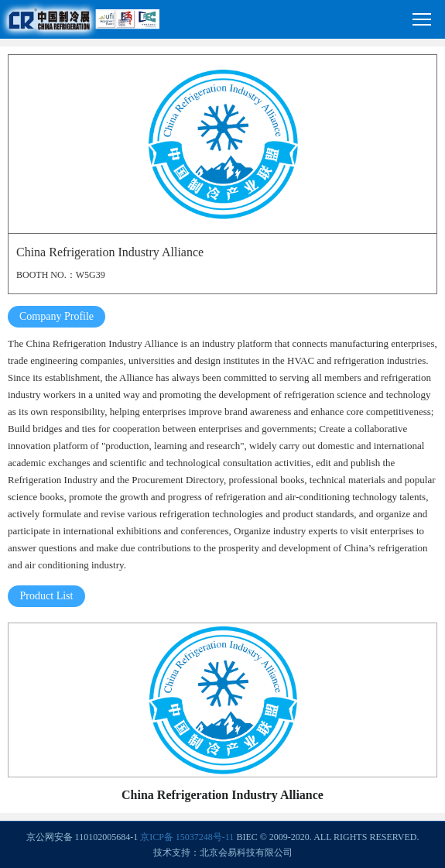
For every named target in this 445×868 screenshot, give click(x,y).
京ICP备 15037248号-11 (187, 837)
